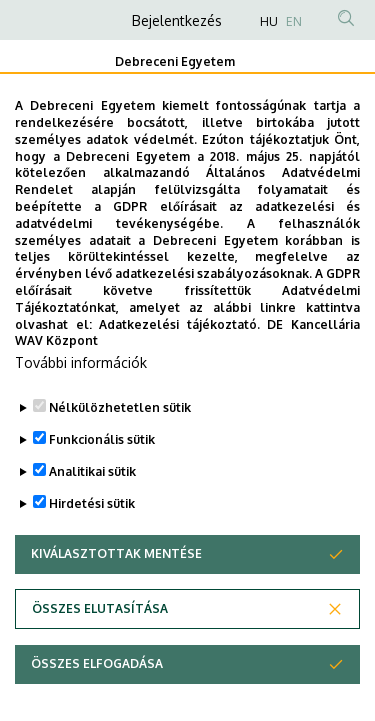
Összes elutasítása (100, 654)
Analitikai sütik (92, 517)
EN (294, 21)
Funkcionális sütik (102, 485)
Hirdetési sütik (92, 549)
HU (269, 21)
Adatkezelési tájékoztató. (179, 369)
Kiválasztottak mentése (116, 599)
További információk (81, 408)
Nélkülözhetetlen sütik (120, 453)
